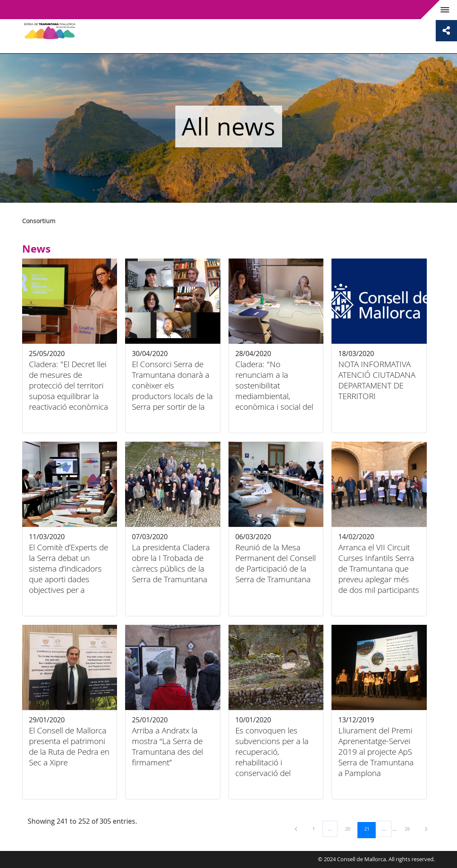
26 (410, 828)
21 (370, 828)
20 (351, 828)
